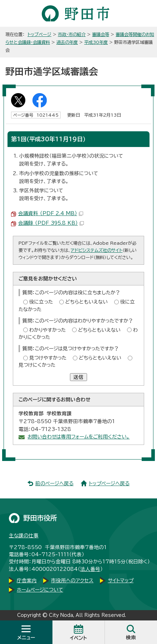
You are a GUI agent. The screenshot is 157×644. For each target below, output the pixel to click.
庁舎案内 (27, 580)
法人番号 (90, 569)
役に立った (41, 302)
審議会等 (101, 34)
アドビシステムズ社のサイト (97, 250)
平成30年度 (96, 42)
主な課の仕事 (24, 536)
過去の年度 (67, 42)
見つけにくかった (37, 365)
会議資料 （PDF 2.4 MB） (51, 213)
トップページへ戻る (109, 483)
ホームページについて (40, 590)
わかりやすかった (47, 330)
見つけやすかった (48, 358)
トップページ (39, 34)
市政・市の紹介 (72, 34)
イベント (78, 638)
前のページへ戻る (54, 483)
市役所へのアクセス (72, 580)
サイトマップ (121, 580)
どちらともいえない (87, 302)
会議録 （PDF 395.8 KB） (51, 223)
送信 (78, 377)
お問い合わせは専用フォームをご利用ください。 (78, 437)
